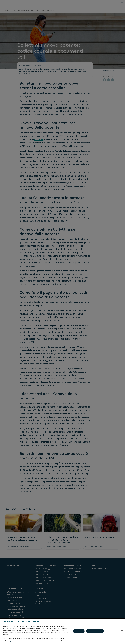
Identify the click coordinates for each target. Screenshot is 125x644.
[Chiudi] (122, 640)
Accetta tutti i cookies (95, 640)
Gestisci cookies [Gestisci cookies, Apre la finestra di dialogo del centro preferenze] (112, 640)
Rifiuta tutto (79, 640)
